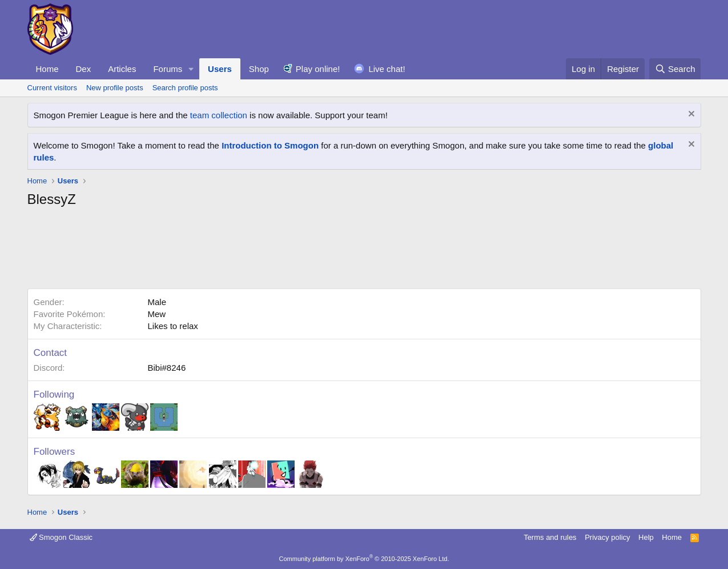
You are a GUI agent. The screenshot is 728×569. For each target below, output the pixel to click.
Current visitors (52, 88)
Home (47, 69)
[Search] (675, 69)
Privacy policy (607, 537)
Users (220, 69)
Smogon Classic (61, 537)
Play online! (318, 69)
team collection (219, 115)
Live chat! (387, 69)
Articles (122, 69)
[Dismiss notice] (690, 115)
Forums (168, 69)
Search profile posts (185, 88)
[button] (191, 69)
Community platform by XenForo (364, 559)
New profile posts (115, 88)
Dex (84, 69)
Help (646, 537)
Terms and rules (550, 537)
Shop (259, 69)
